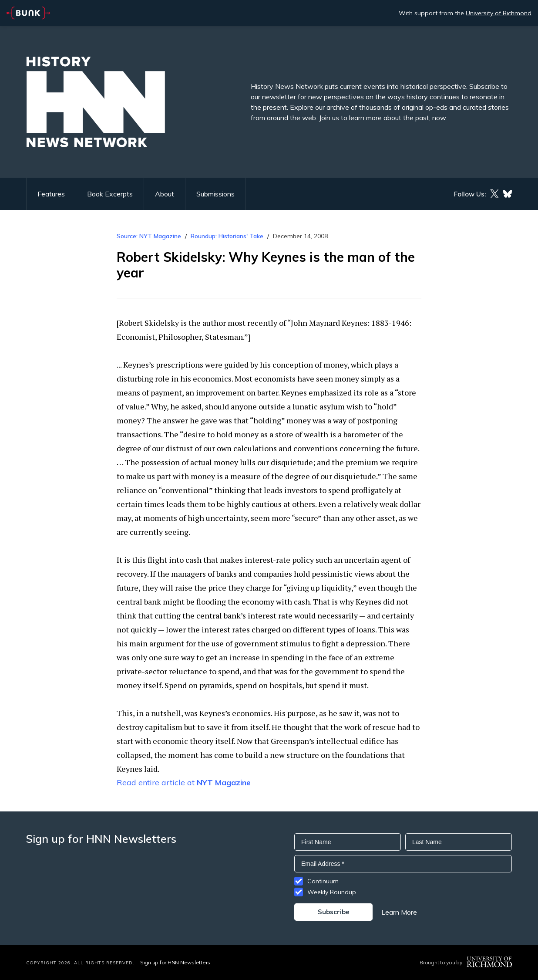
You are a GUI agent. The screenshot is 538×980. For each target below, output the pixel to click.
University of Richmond (499, 13)
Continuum (323, 881)
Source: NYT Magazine (150, 236)
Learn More (399, 912)
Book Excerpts (110, 194)
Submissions (215, 194)
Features (51, 194)
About (165, 194)
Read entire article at (184, 782)
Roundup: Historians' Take (227, 236)
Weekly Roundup (332, 892)
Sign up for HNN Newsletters (175, 962)
